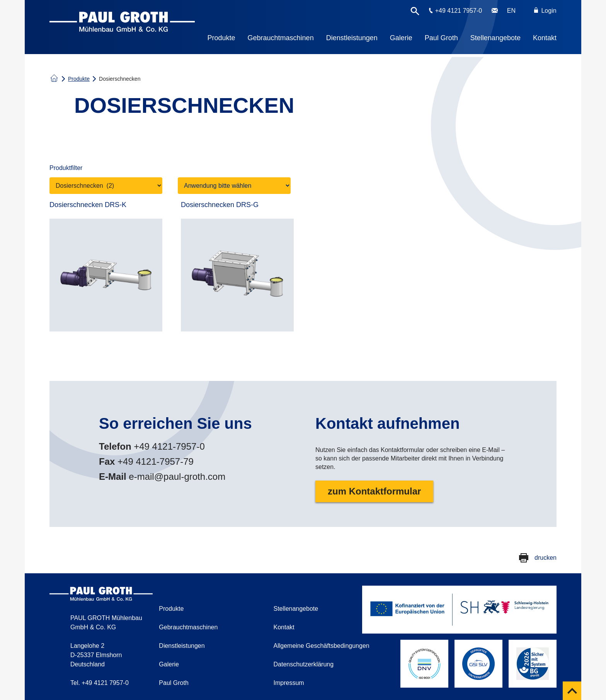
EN (511, 11)
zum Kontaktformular (374, 491)
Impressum (289, 683)
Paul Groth (441, 38)
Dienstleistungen (352, 38)
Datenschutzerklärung (304, 664)
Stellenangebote (495, 38)
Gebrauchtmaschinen (281, 38)
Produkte (221, 38)
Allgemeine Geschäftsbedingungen (322, 646)
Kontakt (545, 38)
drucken (546, 558)
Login (545, 11)
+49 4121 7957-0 (459, 11)
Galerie (401, 38)
